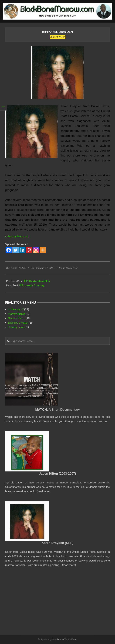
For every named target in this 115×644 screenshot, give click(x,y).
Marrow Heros (16, 314)
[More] (43, 250)
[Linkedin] (22, 250)
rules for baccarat (17, 236)
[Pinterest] (29, 250)
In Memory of (57, 37)
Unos (54, 639)
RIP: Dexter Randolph (37, 281)
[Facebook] (9, 250)
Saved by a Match (18, 323)
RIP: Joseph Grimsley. (32, 285)
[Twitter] (16, 250)
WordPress (72, 639)
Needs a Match (17, 318)
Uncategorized (16, 327)
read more (43, 491)
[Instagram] (36, 250)
